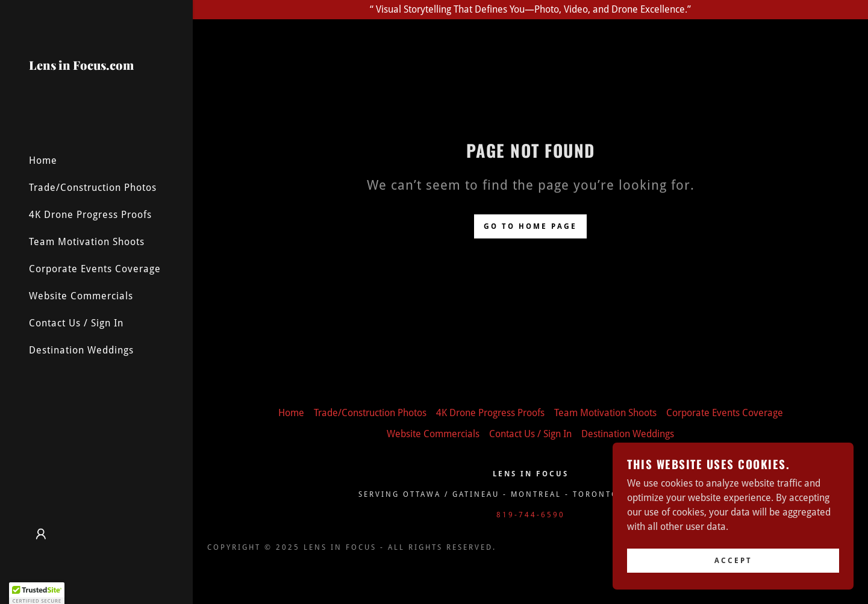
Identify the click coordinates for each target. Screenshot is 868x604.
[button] (41, 534)
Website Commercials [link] (81, 296)
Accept (733, 561)
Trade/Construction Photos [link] (93, 188)
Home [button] (291, 413)
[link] (96, 81)
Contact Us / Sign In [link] (76, 323)
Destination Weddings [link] (81, 350)
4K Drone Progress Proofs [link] (90, 215)
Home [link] (43, 160)
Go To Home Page (530, 226)
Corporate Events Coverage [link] (95, 269)
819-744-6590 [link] (531, 515)
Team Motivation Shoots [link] (87, 242)
